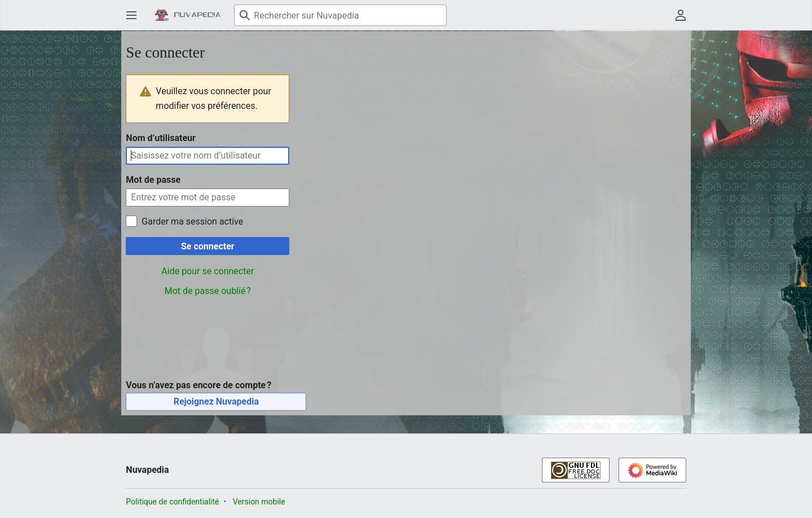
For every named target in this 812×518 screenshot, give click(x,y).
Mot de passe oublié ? (208, 291)
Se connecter (208, 246)
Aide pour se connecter (208, 271)
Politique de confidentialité (172, 502)
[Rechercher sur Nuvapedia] (340, 15)
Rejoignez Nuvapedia (216, 401)
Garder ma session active (192, 221)
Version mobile (259, 502)
